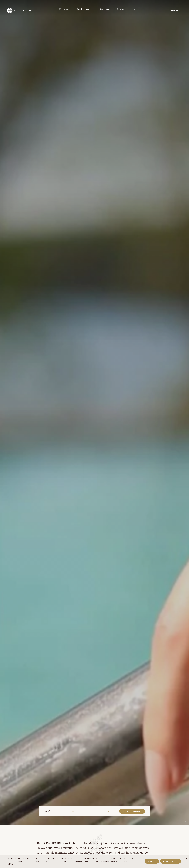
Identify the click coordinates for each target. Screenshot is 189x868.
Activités (121, 11)
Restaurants (105, 11)
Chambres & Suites (85, 11)
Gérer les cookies (171, 861)
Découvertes (64, 11)
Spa (133, 11)
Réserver (175, 10)
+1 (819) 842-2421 (24, 3)
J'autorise (152, 861)
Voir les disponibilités (132, 811)
